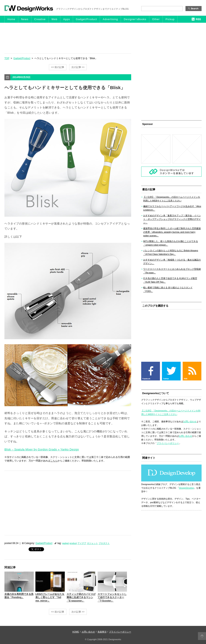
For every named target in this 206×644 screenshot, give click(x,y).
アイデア (82, 543)
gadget (66, 543)
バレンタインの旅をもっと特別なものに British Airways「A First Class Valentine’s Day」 (171, 252)
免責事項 (102, 632)
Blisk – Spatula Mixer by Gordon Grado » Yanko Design (42, 449)
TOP (7, 58)
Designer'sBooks (135, 19)
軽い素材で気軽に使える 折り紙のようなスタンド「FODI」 (168, 289)
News (25, 19)
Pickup (170, 19)
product (73, 543)
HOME (76, 632)
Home (11, 19)
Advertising (110, 19)
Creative (40, 19)
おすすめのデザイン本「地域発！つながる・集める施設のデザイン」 (172, 262)
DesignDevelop (187, 488)
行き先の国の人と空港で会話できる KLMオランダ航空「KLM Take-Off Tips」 (170, 280)
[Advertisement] (103, 38)
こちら (54, 461)
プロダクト (104, 543)
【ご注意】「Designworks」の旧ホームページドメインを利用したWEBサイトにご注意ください (172, 199)
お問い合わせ (190, 421)
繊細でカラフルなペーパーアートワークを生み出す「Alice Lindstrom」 (172, 208)
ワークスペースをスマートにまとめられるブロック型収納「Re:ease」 (172, 271)
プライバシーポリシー (168, 443)
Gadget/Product (86, 19)
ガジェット (92, 543)
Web (55, 19)
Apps (67, 19)
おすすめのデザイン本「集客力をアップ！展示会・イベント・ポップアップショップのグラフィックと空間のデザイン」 (172, 219)
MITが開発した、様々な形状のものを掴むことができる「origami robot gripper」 (171, 243)
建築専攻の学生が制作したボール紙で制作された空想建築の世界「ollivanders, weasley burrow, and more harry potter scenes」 (172, 232)
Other (156, 19)
